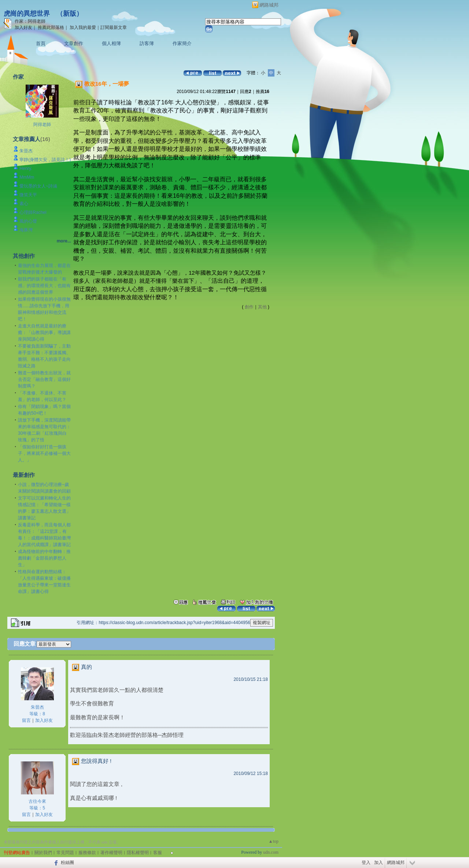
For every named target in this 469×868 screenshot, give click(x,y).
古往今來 (37, 801)
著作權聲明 (111, 853)
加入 (378, 863)
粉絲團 (67, 863)
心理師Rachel (33, 212)
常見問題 (65, 853)
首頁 (41, 43)
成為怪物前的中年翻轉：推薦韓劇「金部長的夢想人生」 (44, 558)
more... (64, 241)
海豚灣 (26, 230)
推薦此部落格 (51, 27)
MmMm (27, 177)
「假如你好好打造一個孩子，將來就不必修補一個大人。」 (44, 453)
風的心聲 (28, 221)
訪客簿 (147, 43)
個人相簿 (111, 43)
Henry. (26, 168)
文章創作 (74, 43)
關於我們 (43, 853)
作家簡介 (182, 43)
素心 (24, 204)
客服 (158, 853)
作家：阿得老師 (30, 21)
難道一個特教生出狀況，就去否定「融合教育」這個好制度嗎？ (44, 379)
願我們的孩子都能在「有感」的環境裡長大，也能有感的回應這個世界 (44, 286)
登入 (366, 863)
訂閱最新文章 (114, 27)
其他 (262, 307)
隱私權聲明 (138, 853)
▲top (274, 841)
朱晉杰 (26, 151)
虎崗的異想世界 (27, 14)
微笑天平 (28, 195)
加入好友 (23, 27)
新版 (70, 14)
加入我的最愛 (83, 27)
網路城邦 (269, 5)
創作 (249, 307)
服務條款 (87, 853)
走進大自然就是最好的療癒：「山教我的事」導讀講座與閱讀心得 (44, 333)
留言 (26, 720)
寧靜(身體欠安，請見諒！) (45, 160)
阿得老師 (42, 125)
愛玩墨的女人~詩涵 (38, 186)
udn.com (271, 852)
